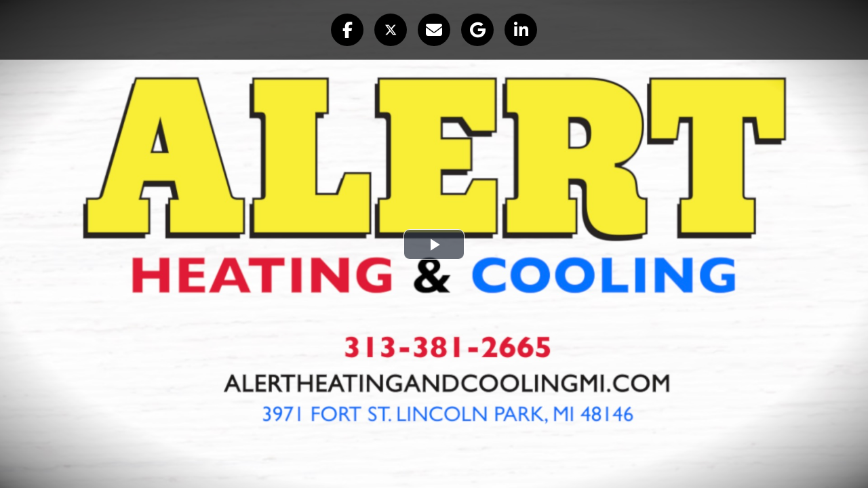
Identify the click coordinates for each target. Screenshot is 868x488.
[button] (347, 30)
